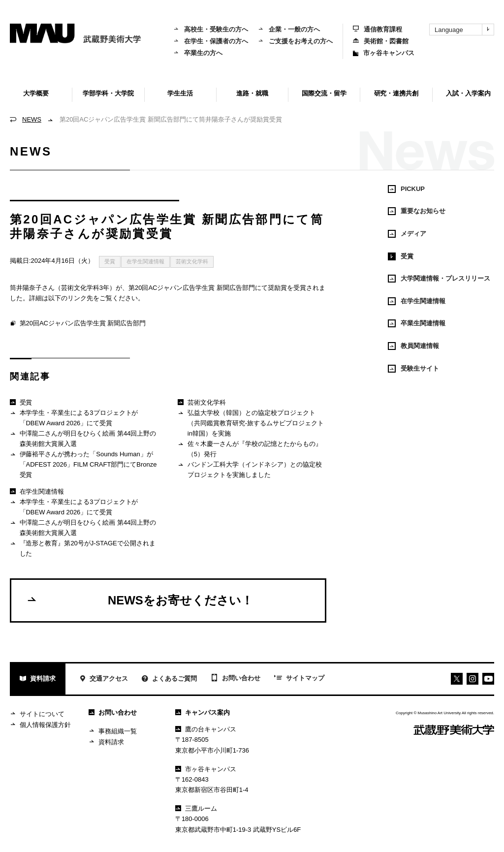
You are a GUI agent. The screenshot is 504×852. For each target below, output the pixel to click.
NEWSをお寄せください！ (140, 600)
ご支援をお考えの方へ (295, 41)
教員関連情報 (413, 346)
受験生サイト (413, 369)
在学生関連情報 (145, 261)
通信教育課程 (378, 29)
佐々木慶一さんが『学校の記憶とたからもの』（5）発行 (250, 449)
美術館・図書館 (381, 41)
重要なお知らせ (417, 211)
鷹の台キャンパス (206, 729)
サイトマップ (299, 679)
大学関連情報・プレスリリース (439, 279)
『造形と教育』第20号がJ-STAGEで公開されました (83, 548)
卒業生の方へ (198, 53)
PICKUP (406, 189)
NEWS (32, 119)
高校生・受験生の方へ (211, 29)
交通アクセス (104, 679)
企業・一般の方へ (289, 29)
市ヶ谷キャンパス (384, 53)
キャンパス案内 (203, 712)
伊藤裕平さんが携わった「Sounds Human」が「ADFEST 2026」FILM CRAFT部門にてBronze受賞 (83, 464)
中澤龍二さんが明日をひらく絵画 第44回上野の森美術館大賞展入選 (83, 438)
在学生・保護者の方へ (211, 41)
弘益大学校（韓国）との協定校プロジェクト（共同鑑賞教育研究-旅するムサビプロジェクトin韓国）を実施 (251, 423)
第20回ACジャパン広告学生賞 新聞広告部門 (78, 324)
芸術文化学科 (192, 261)
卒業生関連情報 (417, 323)
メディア (407, 234)
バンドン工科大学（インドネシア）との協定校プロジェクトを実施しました (250, 469)
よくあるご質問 (169, 679)
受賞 (110, 261)
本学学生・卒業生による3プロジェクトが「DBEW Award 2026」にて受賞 (74, 418)
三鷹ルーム (196, 808)
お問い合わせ (236, 679)
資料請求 (38, 679)
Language (464, 30)
